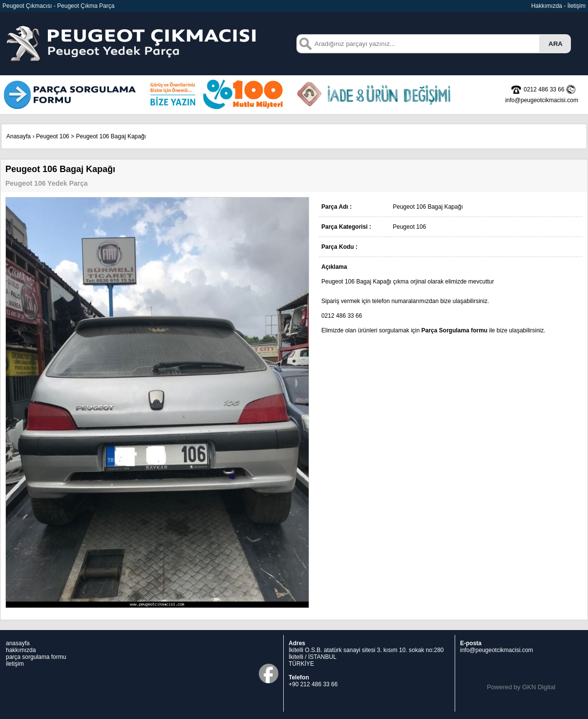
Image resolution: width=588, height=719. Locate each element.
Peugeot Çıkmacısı (27, 6)
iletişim (15, 664)
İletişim (577, 6)
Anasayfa (19, 136)
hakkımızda (21, 650)
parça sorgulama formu (36, 657)
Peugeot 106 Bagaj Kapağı (111, 136)
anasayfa (18, 643)
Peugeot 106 (53, 136)
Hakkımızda (547, 6)
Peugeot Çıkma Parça (86, 6)
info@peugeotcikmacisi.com (497, 650)
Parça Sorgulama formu (454, 330)
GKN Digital (539, 687)
